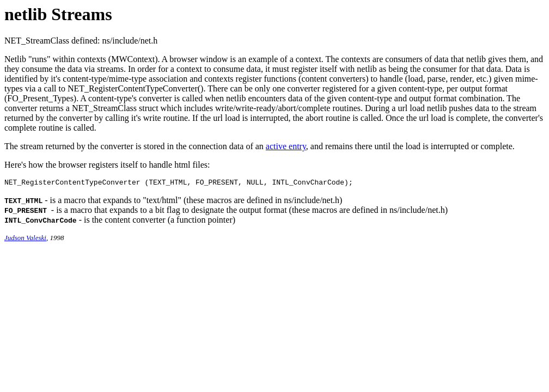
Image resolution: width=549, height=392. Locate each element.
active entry (286, 146)
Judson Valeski (25, 239)
